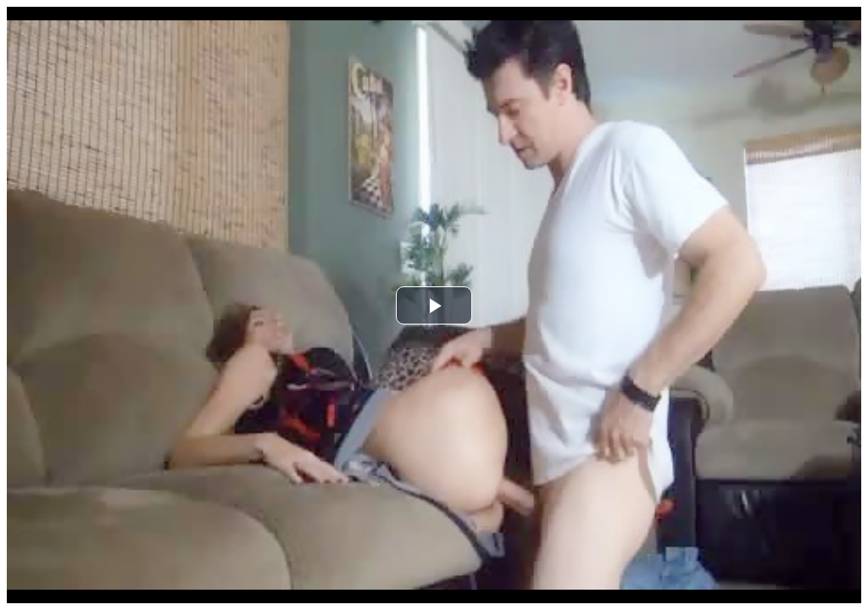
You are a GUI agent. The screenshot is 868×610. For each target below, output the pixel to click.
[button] (434, 305)
